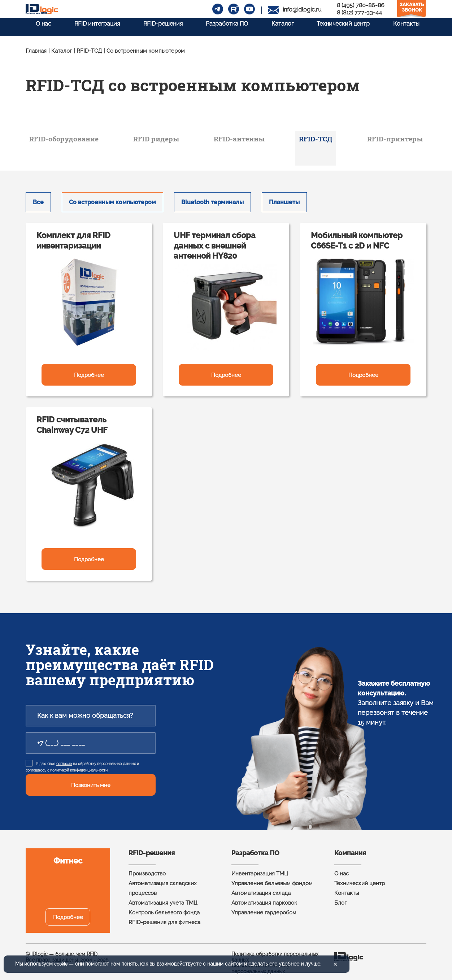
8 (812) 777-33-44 (359, 12)
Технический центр (343, 26)
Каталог (280, 26)
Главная (36, 51)
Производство (147, 869)
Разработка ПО (223, 26)
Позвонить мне (91, 780)
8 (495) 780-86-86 (361, 5)
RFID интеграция (89, 26)
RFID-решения (157, 26)
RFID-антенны (243, 140)
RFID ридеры (166, 140)
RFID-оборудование (76, 140)
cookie (62, 964)
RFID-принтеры (385, 140)
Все (38, 197)
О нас (33, 26)
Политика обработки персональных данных (275, 952)
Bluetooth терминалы (212, 197)
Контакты (408, 26)
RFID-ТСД (89, 51)
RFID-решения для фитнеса (164, 917)
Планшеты (284, 197)
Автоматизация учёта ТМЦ (163, 898)
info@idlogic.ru (302, 10)
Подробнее (89, 370)
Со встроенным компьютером (112, 197)
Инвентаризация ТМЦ (260, 869)
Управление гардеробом (264, 908)
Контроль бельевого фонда (164, 908)
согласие (64, 759)
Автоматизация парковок (264, 898)
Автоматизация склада (261, 888)
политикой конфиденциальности (79, 765)
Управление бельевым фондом (272, 878)
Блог (340, 898)
